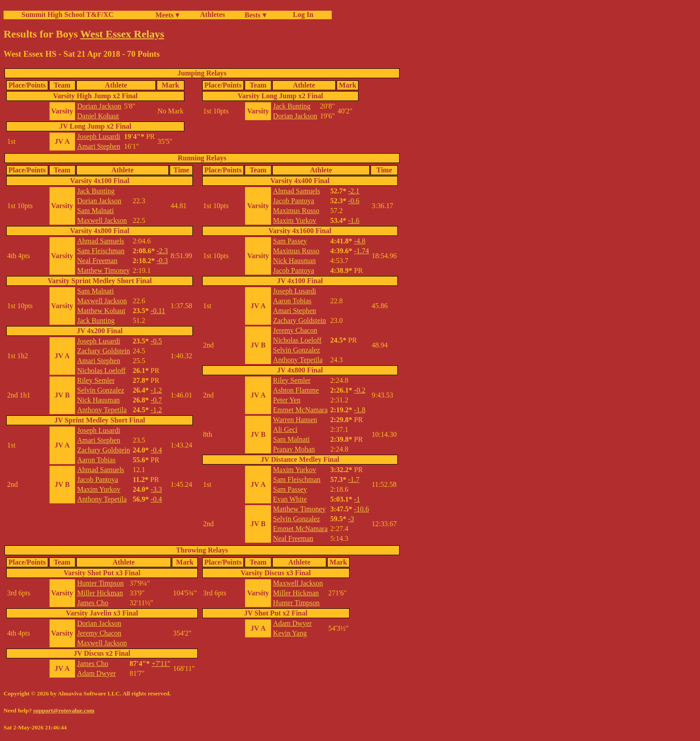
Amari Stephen (99, 146)
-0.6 (354, 201)
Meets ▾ (167, 15)
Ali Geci (285, 429)
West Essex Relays (122, 34)
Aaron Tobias (96, 460)
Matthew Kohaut (101, 311)
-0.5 (156, 341)
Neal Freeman (97, 261)
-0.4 (156, 450)
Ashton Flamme (296, 390)
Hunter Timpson (100, 583)
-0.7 (156, 400)
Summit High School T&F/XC (67, 15)
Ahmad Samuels (101, 241)
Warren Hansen (295, 420)
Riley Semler (96, 380)
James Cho (93, 603)
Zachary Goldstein (104, 351)
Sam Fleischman (101, 251)
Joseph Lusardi (99, 136)
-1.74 (361, 251)
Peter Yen (287, 400)
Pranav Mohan (294, 449)
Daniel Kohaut (98, 116)
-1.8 (360, 410)
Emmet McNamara (300, 410)
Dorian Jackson (99, 106)
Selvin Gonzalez (101, 390)
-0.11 (158, 311)
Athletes (212, 15)
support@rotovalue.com (64, 710)
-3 (351, 519)
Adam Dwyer (97, 673)
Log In (301, 15)
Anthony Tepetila (102, 410)
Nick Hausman (99, 400)
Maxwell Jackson (102, 220)
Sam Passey (290, 241)
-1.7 (354, 479)
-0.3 (162, 261)
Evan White (290, 499)
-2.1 (354, 191)
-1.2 (156, 390)
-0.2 (360, 390)
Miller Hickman (100, 593)
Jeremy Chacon (295, 330)
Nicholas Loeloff (102, 370)
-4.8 (360, 241)
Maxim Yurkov (99, 489)
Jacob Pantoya (98, 479)
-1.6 (354, 220)
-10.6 (361, 509)
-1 (357, 499)
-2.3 (162, 251)
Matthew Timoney (104, 270)
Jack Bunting (292, 106)
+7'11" (161, 664)
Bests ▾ (255, 15)
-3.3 (156, 489)
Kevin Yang (290, 633)
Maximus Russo (296, 211)
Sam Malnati (96, 211)
